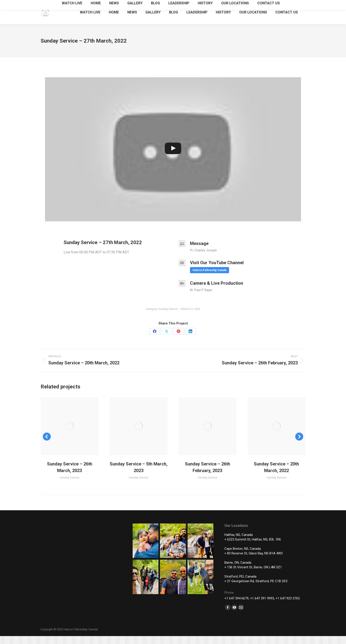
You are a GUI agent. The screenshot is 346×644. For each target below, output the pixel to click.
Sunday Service (168, 317)
